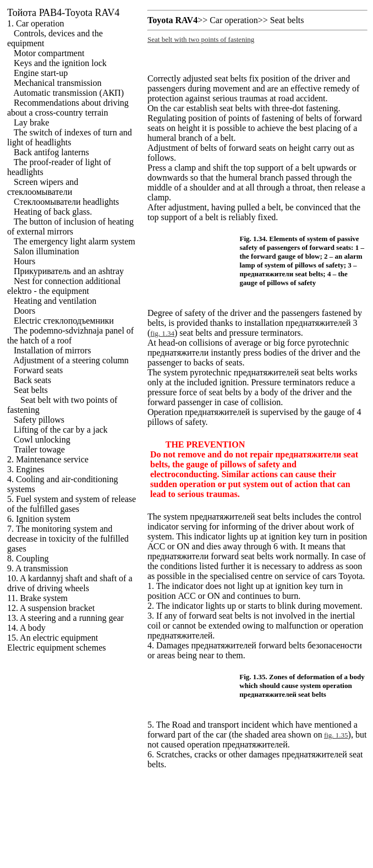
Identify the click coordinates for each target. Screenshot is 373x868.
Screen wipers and (43, 187)
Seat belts (31, 390)
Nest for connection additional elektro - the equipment (64, 286)
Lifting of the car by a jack (61, 430)
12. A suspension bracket (51, 608)
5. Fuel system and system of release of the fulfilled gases (72, 504)
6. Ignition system (39, 519)
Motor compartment (49, 53)
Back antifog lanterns (51, 152)
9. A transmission (38, 568)
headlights (66, 202)
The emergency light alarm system (75, 241)
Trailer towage (39, 449)
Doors (24, 311)
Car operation (234, 20)
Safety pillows (39, 420)
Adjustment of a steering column (71, 360)
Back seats (32, 380)
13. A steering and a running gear (65, 618)
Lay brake (31, 122)
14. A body (26, 628)
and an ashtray (69, 271)
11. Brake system (37, 598)
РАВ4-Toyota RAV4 (63, 13)
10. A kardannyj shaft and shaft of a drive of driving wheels (70, 583)
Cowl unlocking (42, 440)
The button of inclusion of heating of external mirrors (70, 226)
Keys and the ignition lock (60, 63)
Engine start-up (41, 73)
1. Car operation (36, 23)
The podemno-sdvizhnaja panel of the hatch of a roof (70, 335)
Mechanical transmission (58, 83)
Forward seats (38, 370)
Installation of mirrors (52, 350)
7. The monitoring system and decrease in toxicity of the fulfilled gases (68, 539)
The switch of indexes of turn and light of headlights (70, 137)
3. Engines (26, 469)
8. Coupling (28, 558)
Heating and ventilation (55, 301)
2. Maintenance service (48, 459)
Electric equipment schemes (56, 648)
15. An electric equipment (53, 638)
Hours (24, 261)
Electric (64, 321)
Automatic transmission (68, 93)
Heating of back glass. (53, 212)
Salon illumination (46, 251)
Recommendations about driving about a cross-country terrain (68, 108)
